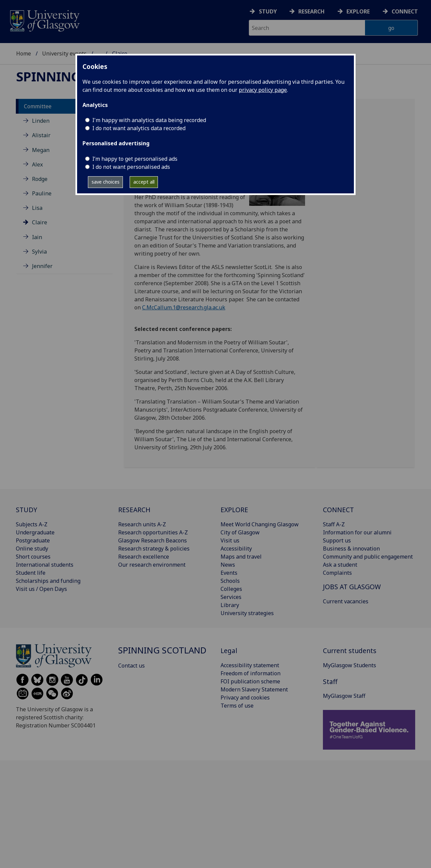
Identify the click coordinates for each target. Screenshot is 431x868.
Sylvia (39, 252)
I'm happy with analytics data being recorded (149, 120)
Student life (31, 573)
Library (230, 605)
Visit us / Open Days (41, 589)
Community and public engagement (368, 557)
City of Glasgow (240, 532)
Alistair (41, 135)
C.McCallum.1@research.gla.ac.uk (184, 307)
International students (45, 565)
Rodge (40, 179)
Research (311, 11)
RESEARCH (134, 510)
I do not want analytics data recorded (139, 128)
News (228, 565)
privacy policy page (263, 90)
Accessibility (236, 549)
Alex (37, 164)
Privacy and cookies (245, 697)
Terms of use (237, 706)
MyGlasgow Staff (344, 696)
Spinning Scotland (162, 650)
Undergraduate (35, 532)
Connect (405, 11)
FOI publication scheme (250, 681)
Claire (40, 222)
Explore (358, 11)
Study (268, 11)
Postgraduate (33, 540)
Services (231, 597)
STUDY (26, 510)
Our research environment (152, 565)
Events (229, 573)
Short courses (33, 557)
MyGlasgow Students (350, 665)
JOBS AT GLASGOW (352, 587)
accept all (144, 182)
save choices (106, 182)
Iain (37, 237)
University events (64, 53)
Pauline (42, 193)
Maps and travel (241, 557)
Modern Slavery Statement (254, 689)
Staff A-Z (334, 524)
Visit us (230, 540)
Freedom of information (251, 673)
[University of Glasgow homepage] (44, 20)
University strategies (247, 613)
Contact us (131, 666)
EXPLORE (234, 510)
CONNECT (338, 510)
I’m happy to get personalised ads (135, 159)
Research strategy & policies (154, 549)
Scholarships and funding (48, 581)
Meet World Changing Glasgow (260, 524)
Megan (41, 150)
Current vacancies (346, 601)
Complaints (337, 573)
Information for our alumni (357, 532)
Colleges (231, 589)
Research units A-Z (142, 524)
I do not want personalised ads (131, 167)
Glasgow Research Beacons (153, 540)
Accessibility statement (250, 665)
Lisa (37, 208)
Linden (41, 121)
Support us (337, 540)
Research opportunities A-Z (153, 532)
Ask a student (340, 565)
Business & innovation (351, 549)
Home (24, 53)
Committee (38, 106)
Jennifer (42, 266)
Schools (230, 581)
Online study (32, 549)
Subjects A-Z (32, 524)
